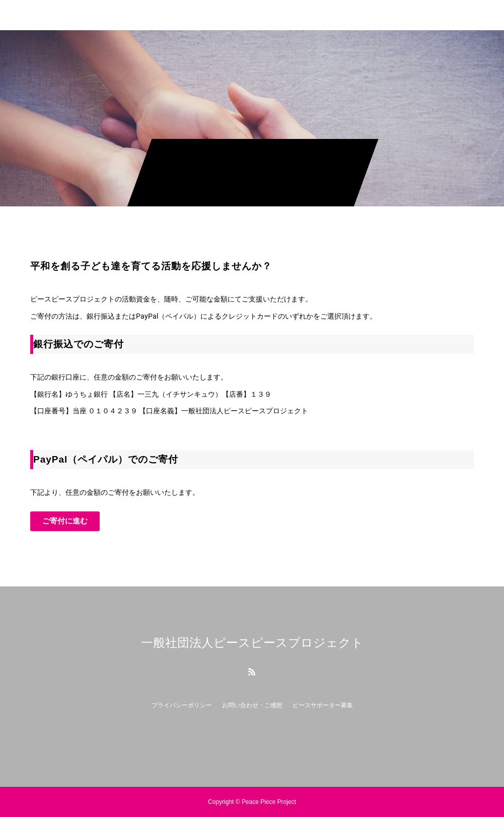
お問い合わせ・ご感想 (252, 705)
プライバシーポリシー (182, 705)
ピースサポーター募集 (323, 705)
